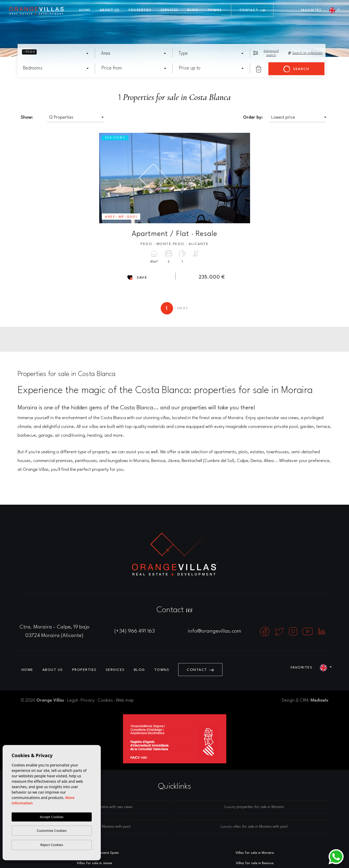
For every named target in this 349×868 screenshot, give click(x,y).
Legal (72, 700)
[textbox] (40, 53)
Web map (125, 700)
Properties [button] (140, 10)
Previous (107, 178)
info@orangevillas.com (215, 631)
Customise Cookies (52, 831)
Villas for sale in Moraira (255, 853)
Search (296, 69)
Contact (252, 10)
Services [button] (170, 10)
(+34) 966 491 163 (135, 631)
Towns (215, 10)
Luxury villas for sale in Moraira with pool (254, 827)
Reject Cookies (52, 845)
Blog (193, 10)
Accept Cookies (52, 817)
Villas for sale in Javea (94, 863)
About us (110, 10)
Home (85, 10)
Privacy (88, 700)
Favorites (311, 10)
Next (243, 178)
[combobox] (56, 53)
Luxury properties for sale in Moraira (254, 807)
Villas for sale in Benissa (255, 863)
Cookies (105, 700)
